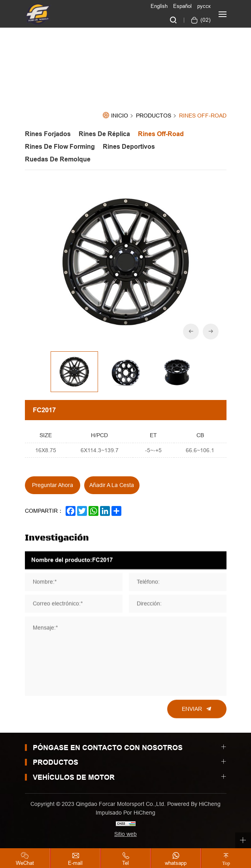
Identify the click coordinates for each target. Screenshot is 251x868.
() (205, 20)
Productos (154, 116)
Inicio (120, 116)
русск (204, 6)
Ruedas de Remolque (58, 159)
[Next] (211, 332)
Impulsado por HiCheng (125, 813)
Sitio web (125, 834)
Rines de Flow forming (60, 147)
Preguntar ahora (53, 485)
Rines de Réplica (104, 134)
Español (182, 6)
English (159, 6)
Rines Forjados (48, 134)
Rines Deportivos (129, 147)
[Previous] (191, 332)
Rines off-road (203, 116)
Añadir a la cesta (112, 485)
